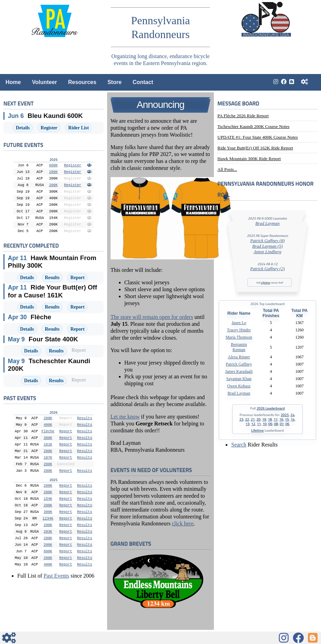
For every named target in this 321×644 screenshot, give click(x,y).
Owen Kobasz (239, 386)
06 (287, 424)
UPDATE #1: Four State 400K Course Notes (258, 137)
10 (265, 424)
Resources (82, 82)
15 (287, 419)
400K (48, 425)
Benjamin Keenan (239, 347)
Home (13, 82)
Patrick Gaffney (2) (267, 269)
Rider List (79, 128)
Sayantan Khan (239, 379)
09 (270, 424)
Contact (143, 82)
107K (48, 458)
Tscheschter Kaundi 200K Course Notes (253, 126)
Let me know (125, 417)
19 (264, 419)
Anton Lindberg (267, 252)
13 (248, 424)
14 (293, 419)
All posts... (227, 169)
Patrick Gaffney (239, 364)
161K (48, 444)
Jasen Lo (239, 323)
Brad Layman (267, 223)
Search (239, 445)
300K (48, 438)
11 (259, 424)
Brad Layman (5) (267, 246)
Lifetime (266, 283)
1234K (48, 518)
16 (281, 419)
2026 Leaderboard (271, 408)
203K (48, 532)
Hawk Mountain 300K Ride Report (249, 159)
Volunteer (44, 82)
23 (242, 419)
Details (23, 128)
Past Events (56, 576)
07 (282, 424)
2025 (285, 415)
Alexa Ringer (239, 357)
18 (270, 419)
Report (78, 278)
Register (49, 128)
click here (183, 523)
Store (115, 82)
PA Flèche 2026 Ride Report (243, 116)
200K (53, 172)
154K (48, 499)
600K (53, 165)
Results (52, 278)
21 (253, 419)
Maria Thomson (239, 337)
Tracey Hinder (239, 330)
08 (276, 424)
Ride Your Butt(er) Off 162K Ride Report (255, 148)
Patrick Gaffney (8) (267, 241)
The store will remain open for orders (152, 317)
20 (258, 419)
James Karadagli (239, 371)
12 (253, 424)
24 (293, 415)
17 (276, 419)
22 (247, 419)
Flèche (48, 431)
